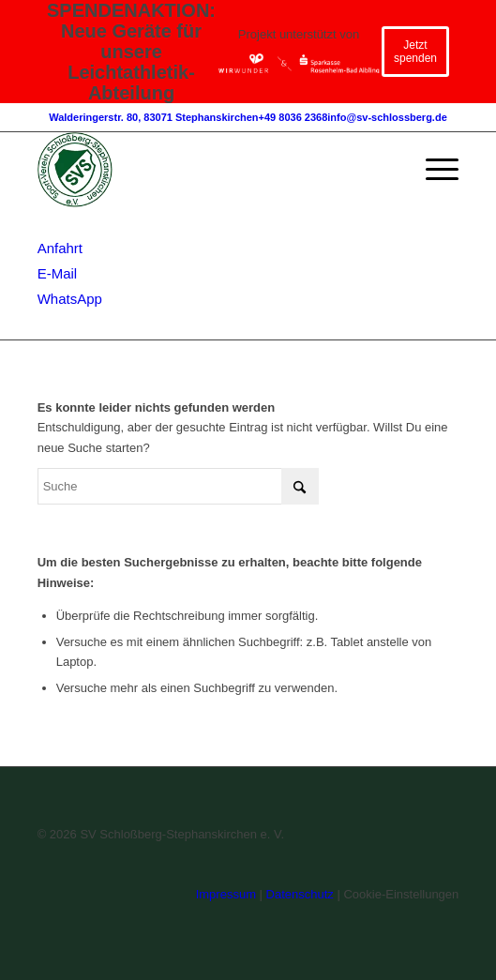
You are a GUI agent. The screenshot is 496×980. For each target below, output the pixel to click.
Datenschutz (300, 894)
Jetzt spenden (415, 52)
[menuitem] (433, 170)
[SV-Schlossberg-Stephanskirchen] (206, 170)
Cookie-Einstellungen (401, 894)
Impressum (226, 894)
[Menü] (433, 170)
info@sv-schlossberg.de (387, 117)
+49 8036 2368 (293, 117)
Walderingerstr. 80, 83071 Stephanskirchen (153, 117)
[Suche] (178, 486)
